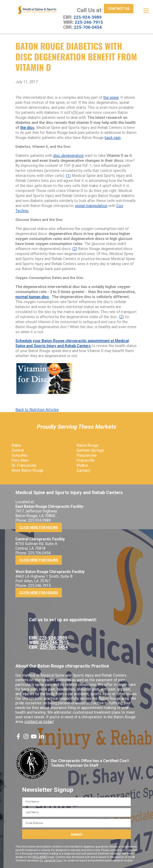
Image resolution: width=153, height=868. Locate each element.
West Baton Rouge (27, 470)
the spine (111, 97)
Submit (76, 834)
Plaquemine (87, 455)
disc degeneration (68, 155)
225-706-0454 (88, 27)
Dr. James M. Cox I (51, 860)
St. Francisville (24, 465)
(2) (75, 248)
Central (18, 450)
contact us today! (39, 721)
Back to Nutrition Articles (37, 409)
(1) (68, 175)
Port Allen (20, 460)
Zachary (83, 470)
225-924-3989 (87, 17)
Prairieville (86, 460)
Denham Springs (90, 450)
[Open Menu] (146, 11)
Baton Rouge (87, 445)
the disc (27, 127)
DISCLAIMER (40, 857)
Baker (16, 445)
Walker (82, 465)
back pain (113, 137)
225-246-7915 (89, 22)
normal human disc (32, 297)
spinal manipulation (91, 205)
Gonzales (19, 455)
